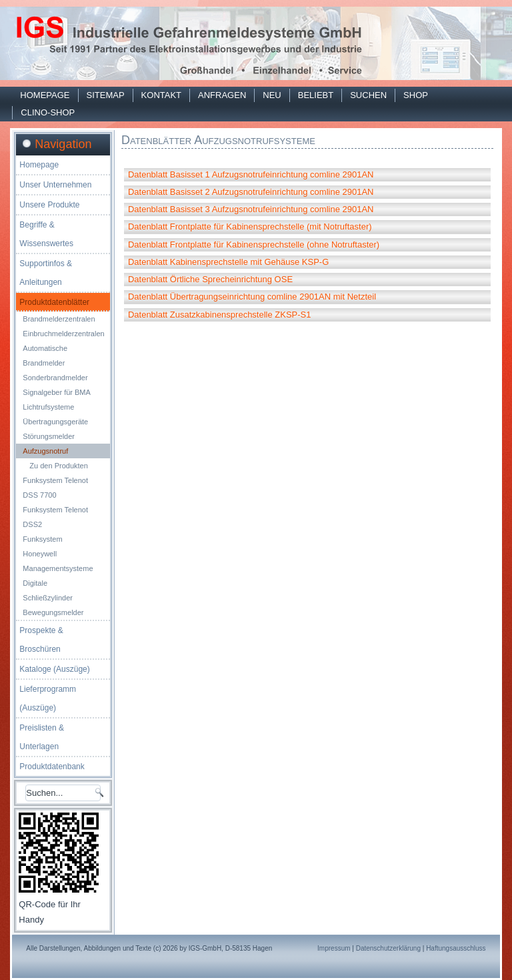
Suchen (368, 95)
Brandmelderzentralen (59, 319)
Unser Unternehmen (55, 185)
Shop (416, 95)
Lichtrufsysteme (48, 407)
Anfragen (222, 95)
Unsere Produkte (49, 205)
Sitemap (106, 95)
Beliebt (316, 95)
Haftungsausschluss (456, 948)
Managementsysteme (58, 568)
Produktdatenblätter (54, 302)
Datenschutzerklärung (388, 948)
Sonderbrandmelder (55, 378)
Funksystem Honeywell (42, 546)
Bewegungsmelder (53, 612)
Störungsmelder (49, 436)
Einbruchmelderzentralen (63, 334)
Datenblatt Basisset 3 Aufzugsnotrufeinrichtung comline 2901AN (251, 209)
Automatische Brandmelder (45, 356)
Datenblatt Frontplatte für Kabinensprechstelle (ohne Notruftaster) (254, 244)
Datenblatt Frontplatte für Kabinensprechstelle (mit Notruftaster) (250, 226)
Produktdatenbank (52, 767)
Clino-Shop (48, 112)
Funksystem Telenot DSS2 (55, 517)
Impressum (334, 948)
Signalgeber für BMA (57, 392)
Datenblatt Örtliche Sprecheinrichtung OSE (210, 279)
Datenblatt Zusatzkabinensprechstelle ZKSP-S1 (220, 315)
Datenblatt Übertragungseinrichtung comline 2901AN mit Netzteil (252, 297)
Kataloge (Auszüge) (54, 669)
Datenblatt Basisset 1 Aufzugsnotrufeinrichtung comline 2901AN (251, 174)
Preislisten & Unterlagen (42, 737)
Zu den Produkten (58, 466)
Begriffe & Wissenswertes (46, 234)
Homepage (45, 95)
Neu (272, 95)
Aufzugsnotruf (45, 451)
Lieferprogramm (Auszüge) (48, 698)
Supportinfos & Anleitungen (46, 273)
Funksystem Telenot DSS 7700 (55, 488)
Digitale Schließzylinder (48, 590)
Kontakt (161, 95)
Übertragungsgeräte (55, 422)
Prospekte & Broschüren (41, 640)
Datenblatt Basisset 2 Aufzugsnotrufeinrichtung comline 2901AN (251, 192)
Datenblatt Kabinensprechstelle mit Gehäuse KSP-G (228, 262)
